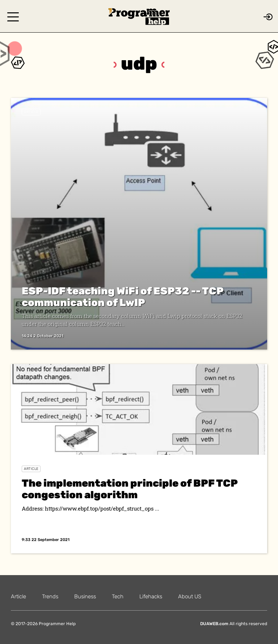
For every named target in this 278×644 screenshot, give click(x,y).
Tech (118, 596)
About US (190, 596)
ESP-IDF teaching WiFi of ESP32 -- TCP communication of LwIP (123, 297)
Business (85, 596)
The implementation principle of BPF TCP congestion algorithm (130, 489)
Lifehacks (151, 596)
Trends (50, 596)
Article (31, 112)
